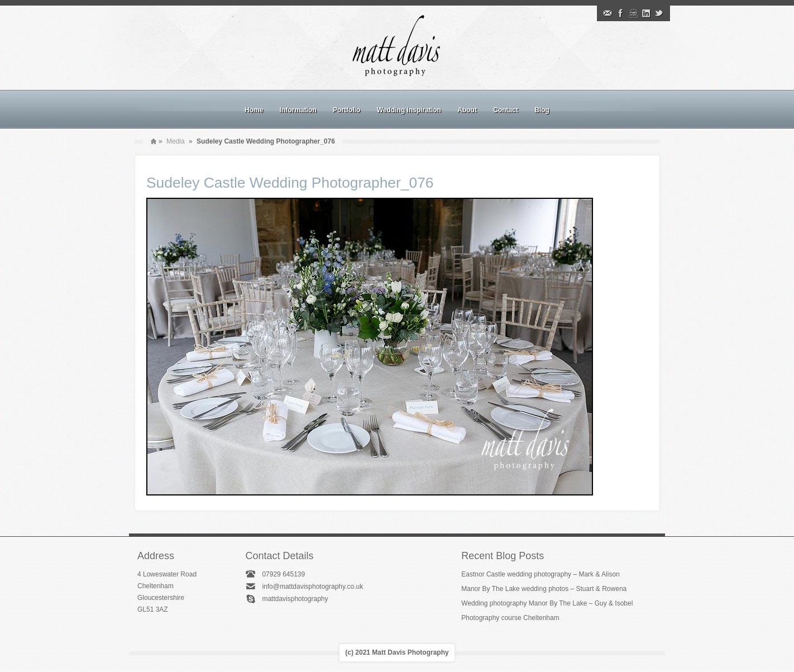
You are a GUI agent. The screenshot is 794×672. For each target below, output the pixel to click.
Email (608, 13)
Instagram (633, 13)
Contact (506, 110)
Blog (542, 110)
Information (298, 110)
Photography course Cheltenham (510, 618)
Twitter (659, 13)
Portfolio (346, 110)
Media (176, 141)
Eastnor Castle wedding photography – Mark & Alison (541, 574)
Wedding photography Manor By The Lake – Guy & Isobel (547, 603)
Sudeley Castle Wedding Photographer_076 (290, 183)
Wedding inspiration (409, 110)
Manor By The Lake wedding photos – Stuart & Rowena (544, 589)
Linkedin (646, 13)
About (467, 110)
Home (254, 110)
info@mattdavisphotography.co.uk (312, 587)
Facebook (620, 13)
